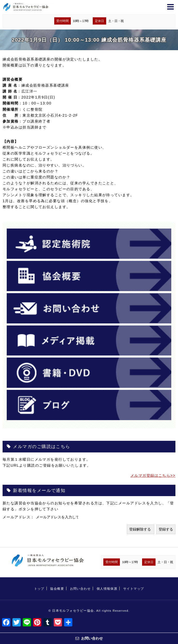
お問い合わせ (80, 589)
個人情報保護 (107, 589)
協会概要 (57, 589)
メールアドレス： (19, 517)
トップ (39, 589)
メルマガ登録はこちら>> (153, 475)
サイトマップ (134, 589)
